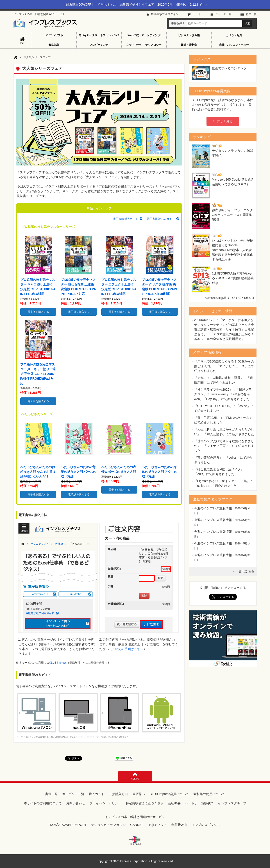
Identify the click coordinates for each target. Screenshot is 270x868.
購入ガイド (97, 794)
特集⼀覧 (251, 14)
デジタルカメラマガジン (108, 825)
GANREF (137, 825)
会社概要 (174, 803)
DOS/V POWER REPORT (68, 825)
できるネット (157, 825)
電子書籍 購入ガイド (126, 219)
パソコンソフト (54, 35)
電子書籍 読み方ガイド (161, 219)
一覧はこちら (245, 571)
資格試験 (54, 45)
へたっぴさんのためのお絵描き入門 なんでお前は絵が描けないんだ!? (38, 472)
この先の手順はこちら (128, 649)
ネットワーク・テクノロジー (144, 45)
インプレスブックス (206, 825)
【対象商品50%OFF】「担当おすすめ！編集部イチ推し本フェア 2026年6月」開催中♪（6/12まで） (135, 5)
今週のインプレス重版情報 (213, 508)
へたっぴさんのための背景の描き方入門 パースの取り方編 (79, 472)
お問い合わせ (76, 803)
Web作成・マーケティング (144, 35)
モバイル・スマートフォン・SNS (99, 35)
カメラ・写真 (234, 35)
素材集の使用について (209, 794)
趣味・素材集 (189, 45)
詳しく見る (225, 121)
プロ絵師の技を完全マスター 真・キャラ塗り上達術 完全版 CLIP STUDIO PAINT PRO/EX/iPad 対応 (38, 374)
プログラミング (99, 45)
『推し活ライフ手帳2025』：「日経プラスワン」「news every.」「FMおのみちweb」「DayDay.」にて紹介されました (223, 394)
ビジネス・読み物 (189, 35)
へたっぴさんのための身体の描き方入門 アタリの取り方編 (160, 472)
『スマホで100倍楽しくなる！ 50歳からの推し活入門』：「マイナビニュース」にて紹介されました (224, 366)
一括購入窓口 (118, 794)
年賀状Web (179, 825)
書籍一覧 (51, 794)
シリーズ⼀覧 (223, 14)
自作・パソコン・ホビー (234, 45)
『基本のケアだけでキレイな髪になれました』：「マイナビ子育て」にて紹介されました (224, 446)
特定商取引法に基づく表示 (145, 803)
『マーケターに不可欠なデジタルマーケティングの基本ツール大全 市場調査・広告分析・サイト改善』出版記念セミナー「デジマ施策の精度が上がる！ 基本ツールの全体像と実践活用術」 (224, 329)
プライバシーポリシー (105, 803)
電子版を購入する (38, 312)
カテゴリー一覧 (73, 794)
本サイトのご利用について (43, 803)
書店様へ (139, 794)
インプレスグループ (232, 803)
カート (197, 14)
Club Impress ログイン (165, 14)
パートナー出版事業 (199, 803)
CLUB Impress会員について (169, 794)
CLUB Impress (58, 663)
